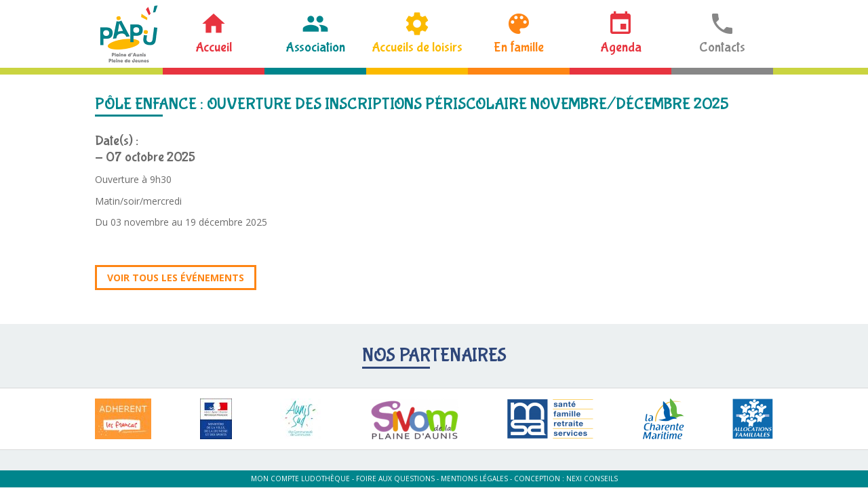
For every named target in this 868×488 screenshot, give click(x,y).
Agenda (621, 47)
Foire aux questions (395, 479)
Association (315, 47)
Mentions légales (474, 479)
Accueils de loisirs (417, 47)
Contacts (722, 47)
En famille (519, 47)
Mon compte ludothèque (300, 479)
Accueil (214, 47)
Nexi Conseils (592, 479)
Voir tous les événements (176, 278)
